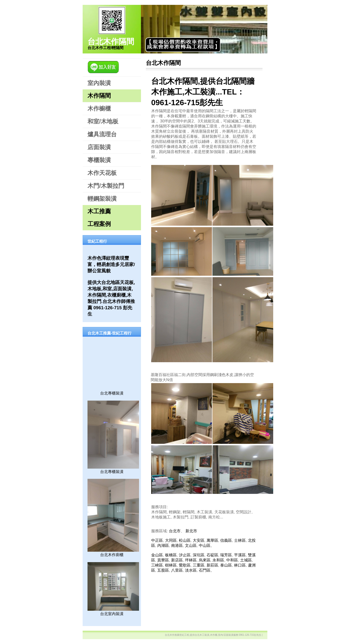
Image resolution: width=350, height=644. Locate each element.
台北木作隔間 (111, 42)
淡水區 (191, 570)
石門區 (205, 570)
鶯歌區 (185, 565)
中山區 (205, 545)
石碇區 (212, 555)
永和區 (218, 560)
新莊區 (212, 565)
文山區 (191, 545)
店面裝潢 (99, 147)
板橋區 (171, 555)
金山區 (157, 555)
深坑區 (199, 555)
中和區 (232, 560)
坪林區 (191, 560)
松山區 (185, 540)
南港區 (177, 545)
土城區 (246, 560)
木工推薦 (99, 211)
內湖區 (163, 545)
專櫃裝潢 (99, 160)
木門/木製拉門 (106, 186)
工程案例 (99, 224)
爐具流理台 (102, 134)
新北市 (191, 531)
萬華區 (212, 540)
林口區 (240, 565)
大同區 (171, 540)
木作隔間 (99, 96)
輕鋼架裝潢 (102, 199)
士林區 (240, 540)
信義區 (226, 540)
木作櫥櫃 (99, 108)
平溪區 (240, 555)
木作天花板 (102, 173)
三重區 (199, 565)
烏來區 (205, 560)
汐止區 (185, 555)
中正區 (157, 540)
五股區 (163, 570)
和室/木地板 (103, 121)
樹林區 (171, 565)
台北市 (175, 531)
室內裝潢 (99, 83)
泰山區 (226, 565)
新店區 (177, 560)
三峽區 (157, 565)
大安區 (199, 540)
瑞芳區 (226, 555)
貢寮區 (163, 560)
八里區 (177, 570)
